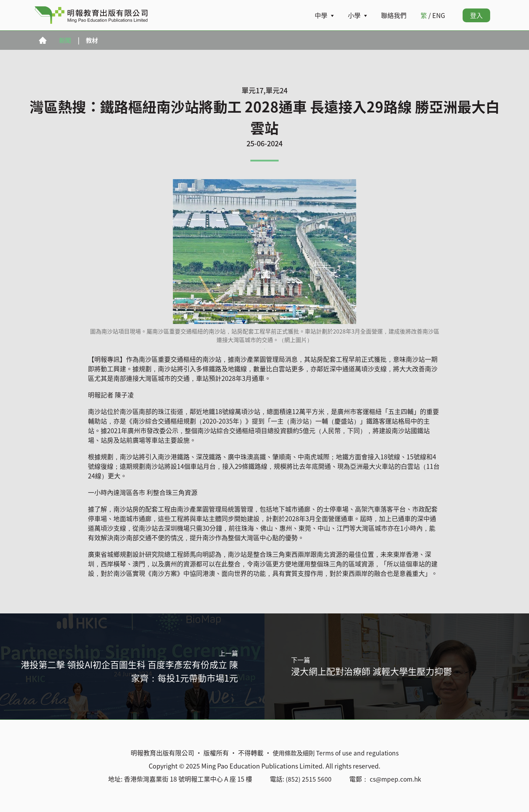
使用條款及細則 (292, 753)
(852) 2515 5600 (308, 779)
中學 (321, 15)
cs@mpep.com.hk (395, 779)
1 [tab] (264, 349)
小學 (354, 15)
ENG (439, 15)
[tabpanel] (264, 261)
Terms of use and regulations (359, 753)
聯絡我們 (394, 15)
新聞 (66, 40)
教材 (94, 40)
